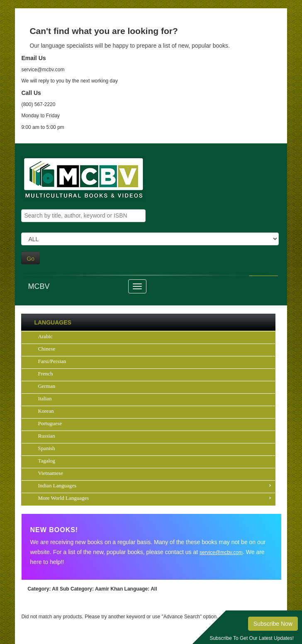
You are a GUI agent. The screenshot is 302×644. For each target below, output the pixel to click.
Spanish (46, 448)
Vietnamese (50, 473)
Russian (46, 436)
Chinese (46, 349)
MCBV (39, 286)
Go (30, 259)
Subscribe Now (273, 624)
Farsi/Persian (52, 361)
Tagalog (46, 461)
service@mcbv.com (221, 552)
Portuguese (50, 423)
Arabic (45, 336)
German (46, 386)
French (45, 374)
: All (43, 589)
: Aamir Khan (91, 589)
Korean (46, 411)
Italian (45, 398)
